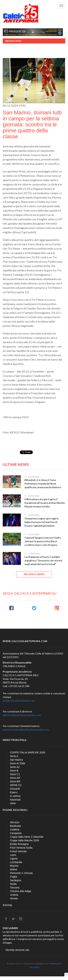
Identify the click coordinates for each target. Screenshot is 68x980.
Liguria (14, 859)
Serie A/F (15, 778)
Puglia (14, 877)
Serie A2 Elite (18, 763)
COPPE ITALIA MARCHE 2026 (27, 752)
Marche (14, 866)
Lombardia (16, 862)
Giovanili (15, 789)
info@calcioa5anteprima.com (19, 701)
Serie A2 (15, 767)
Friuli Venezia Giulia (21, 848)
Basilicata (15, 826)
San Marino (17, 760)
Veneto (14, 898)
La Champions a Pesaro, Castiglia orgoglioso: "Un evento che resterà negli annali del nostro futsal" (43, 561)
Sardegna (16, 880)
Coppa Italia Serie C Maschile (27, 837)
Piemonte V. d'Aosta (21, 873)
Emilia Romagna (19, 844)
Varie (13, 803)
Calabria (15, 830)
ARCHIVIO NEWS (34, 574)
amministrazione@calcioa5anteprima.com (26, 730)
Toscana (15, 888)
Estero (14, 792)
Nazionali (15, 800)
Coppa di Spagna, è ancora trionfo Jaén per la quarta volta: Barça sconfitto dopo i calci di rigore (43, 541)
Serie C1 (15, 774)
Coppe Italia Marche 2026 (24, 840)
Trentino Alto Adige (21, 891)
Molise (14, 869)
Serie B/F (15, 781)
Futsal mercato (18, 851)
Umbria (14, 895)
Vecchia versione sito (17, 950)
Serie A (14, 756)
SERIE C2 (16, 785)
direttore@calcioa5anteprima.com (22, 715)
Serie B (14, 771)
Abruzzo (15, 822)
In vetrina (15, 796)
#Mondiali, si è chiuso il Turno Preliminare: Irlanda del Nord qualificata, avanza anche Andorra (43, 484)
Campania (16, 833)
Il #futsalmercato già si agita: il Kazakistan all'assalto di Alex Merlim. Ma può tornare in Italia (45, 503)
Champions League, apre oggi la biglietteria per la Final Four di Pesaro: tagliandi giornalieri (41, 522)
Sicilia (13, 884)
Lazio (13, 855)
